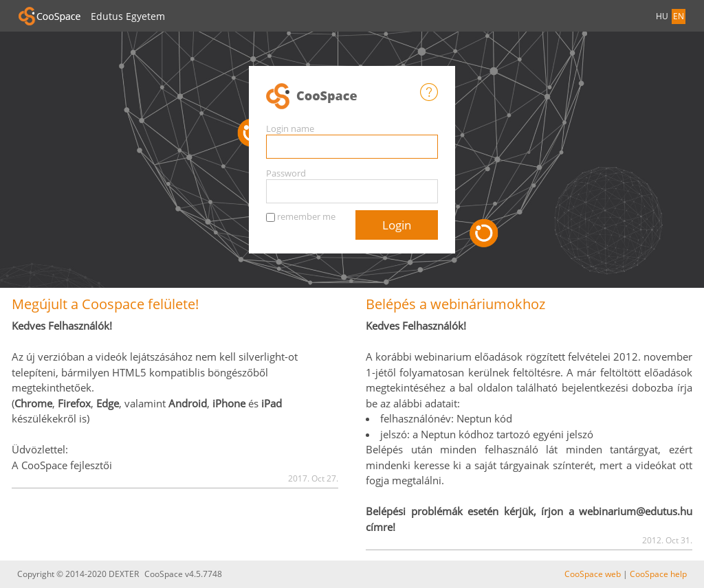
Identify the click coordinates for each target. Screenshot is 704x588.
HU (662, 16)
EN (679, 16)
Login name (290, 128)
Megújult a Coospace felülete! (105, 304)
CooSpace (343, 97)
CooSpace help (658, 574)
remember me (306, 216)
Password (286, 173)
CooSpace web (593, 574)
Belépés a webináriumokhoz (455, 304)
